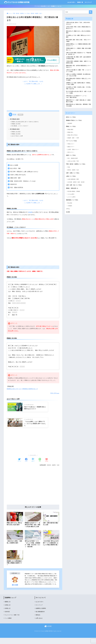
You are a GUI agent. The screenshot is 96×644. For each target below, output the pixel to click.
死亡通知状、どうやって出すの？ (20, 126)
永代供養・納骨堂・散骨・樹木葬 (76, 185)
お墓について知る (71, 179)
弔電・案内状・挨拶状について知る (76, 167)
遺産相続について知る (72, 203)
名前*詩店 (7, 618)
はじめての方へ (71, 2)
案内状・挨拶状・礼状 (53, 470)
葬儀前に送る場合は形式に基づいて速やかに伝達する (25, 122)
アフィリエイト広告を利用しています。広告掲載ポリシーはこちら (48, 6)
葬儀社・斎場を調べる (72, 191)
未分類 (68, 215)
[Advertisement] (33, 97)
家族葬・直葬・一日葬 (73, 140)
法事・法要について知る (73, 176)
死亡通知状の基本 (15, 119)
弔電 (69, 170)
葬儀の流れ (70, 135)
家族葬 (30, 212)
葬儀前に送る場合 (16, 132)
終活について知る (71, 119)
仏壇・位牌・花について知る (74, 188)
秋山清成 (70, 206)
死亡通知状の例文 (15, 129)
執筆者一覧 (80, 2)
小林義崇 (70, 209)
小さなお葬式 (71, 197)
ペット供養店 (8, 624)
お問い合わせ (39, 624)
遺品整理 (70, 126)
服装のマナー (71, 149)
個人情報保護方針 (40, 618)
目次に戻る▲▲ (55, 393)
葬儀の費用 (70, 132)
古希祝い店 (8, 611)
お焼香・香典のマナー (73, 152)
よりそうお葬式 (71, 200)
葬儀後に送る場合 (16, 124)
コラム (68, 212)
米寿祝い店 (8, 614)
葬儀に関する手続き (73, 137)
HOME (48, 632)
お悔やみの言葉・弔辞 (73, 164)
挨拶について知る (71, 158)
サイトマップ (88, 2)
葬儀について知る (71, 129)
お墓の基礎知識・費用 (73, 182)
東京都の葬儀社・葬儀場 (74, 194)
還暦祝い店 (8, 608)
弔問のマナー (71, 146)
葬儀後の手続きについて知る (74, 123)
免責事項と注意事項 (41, 614)
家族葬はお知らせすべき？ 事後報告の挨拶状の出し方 (22, 389)
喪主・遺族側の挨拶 (73, 161)
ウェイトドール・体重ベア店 (13, 621)
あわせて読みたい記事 (17, 136)
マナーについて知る (72, 143)
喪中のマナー (71, 155)
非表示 (20, 115)
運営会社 (38, 621)
